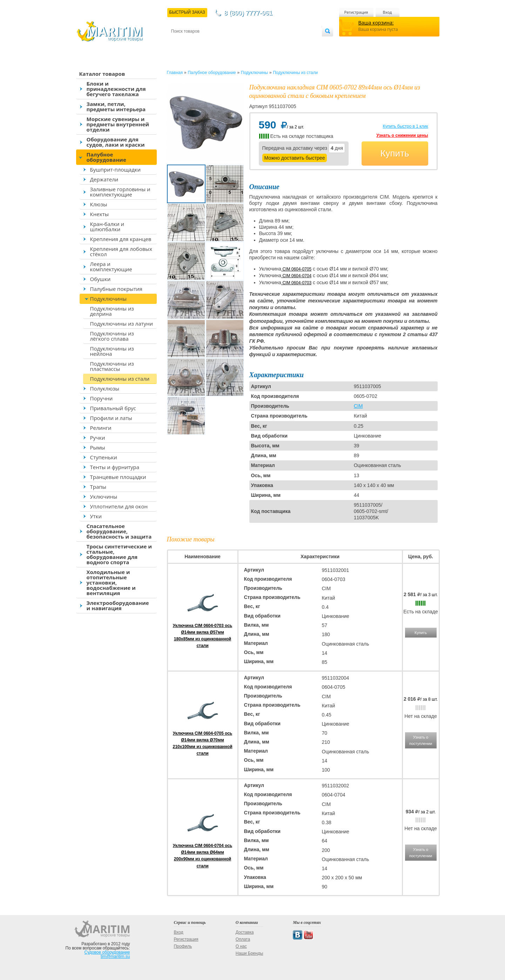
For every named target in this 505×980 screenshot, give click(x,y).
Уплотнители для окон (119, 506)
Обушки (100, 279)
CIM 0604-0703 (296, 283)
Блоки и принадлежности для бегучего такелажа (116, 89)
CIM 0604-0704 (296, 276)
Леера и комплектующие (111, 266)
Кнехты (100, 214)
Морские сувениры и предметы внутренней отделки (118, 124)
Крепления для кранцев (121, 239)
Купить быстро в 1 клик (405, 126)
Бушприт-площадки (116, 169)
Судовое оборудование (107, 952)
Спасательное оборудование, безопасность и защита (119, 531)
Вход (388, 12)
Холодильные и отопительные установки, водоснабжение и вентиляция (111, 582)
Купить (395, 153)
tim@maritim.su (115, 956)
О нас (241, 946)
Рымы (98, 447)
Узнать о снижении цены (402, 135)
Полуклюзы (105, 388)
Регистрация (356, 12)
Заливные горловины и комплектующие (120, 192)
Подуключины (109, 299)
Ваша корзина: (376, 23)
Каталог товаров (102, 74)
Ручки (98, 438)
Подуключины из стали (120, 379)
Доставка (205, 43)
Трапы (98, 487)
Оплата (229, 43)
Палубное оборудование (106, 157)
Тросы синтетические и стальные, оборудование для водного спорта (119, 554)
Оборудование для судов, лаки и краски (116, 142)
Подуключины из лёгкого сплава (112, 336)
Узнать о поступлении (421, 740)
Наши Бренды (249, 953)
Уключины (104, 496)
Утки (96, 516)
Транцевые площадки (118, 477)
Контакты (179, 43)
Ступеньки (104, 457)
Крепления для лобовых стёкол (121, 251)
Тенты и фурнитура (115, 467)
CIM (358, 406)
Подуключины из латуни (122, 324)
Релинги (101, 428)
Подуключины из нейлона (112, 351)
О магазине (255, 43)
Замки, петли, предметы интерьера (116, 106)
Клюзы (99, 204)
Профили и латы (111, 418)
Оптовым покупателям (300, 43)
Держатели (104, 179)
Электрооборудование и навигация (118, 605)
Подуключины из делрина (112, 311)
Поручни (102, 398)
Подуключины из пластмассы (112, 366)
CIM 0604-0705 (296, 269)
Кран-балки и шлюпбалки (107, 226)
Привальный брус (113, 408)
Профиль (183, 946)
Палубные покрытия (116, 289)
